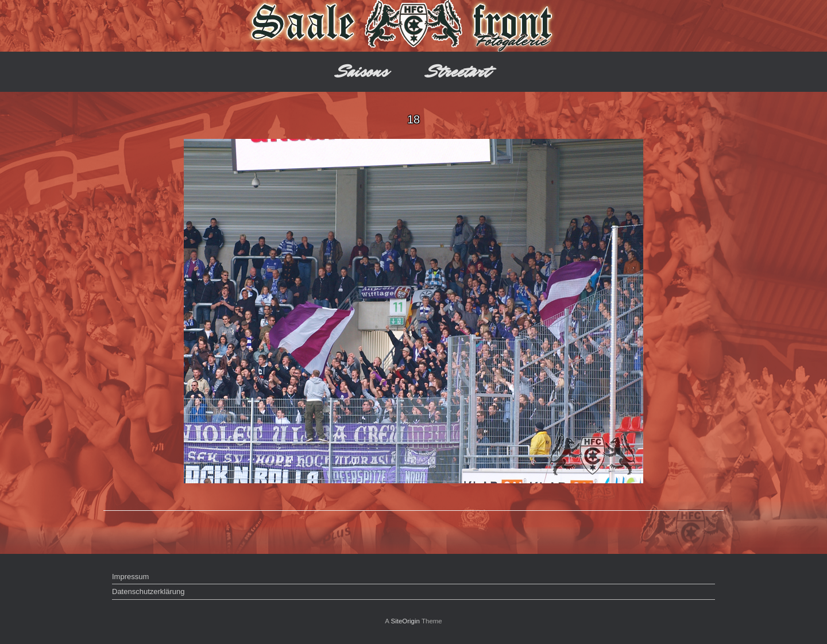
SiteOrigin (405, 621)
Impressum (130, 577)
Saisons (363, 71)
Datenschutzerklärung (148, 591)
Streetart (459, 71)
